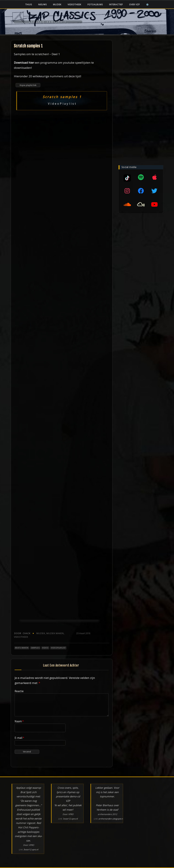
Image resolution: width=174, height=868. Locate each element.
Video (45, 648)
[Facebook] (141, 191)
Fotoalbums (95, 5)
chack (22, 633)
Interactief (116, 5)
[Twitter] (154, 191)
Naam (19, 721)
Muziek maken (55, 633)
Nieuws (42, 5)
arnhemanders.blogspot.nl (111, 819)
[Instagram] (127, 191)
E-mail (19, 738)
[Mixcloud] (127, 177)
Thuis (29, 5)
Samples (35, 648)
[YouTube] (154, 204)
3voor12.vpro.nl (31, 850)
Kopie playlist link (28, 85)
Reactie (19, 691)
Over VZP (134, 5)
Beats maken (22, 648)
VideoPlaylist (58, 648)
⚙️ (147, 5)
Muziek (57, 5)
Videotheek (74, 5)
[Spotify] (141, 177)
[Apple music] (154, 177)
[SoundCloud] (127, 204)
